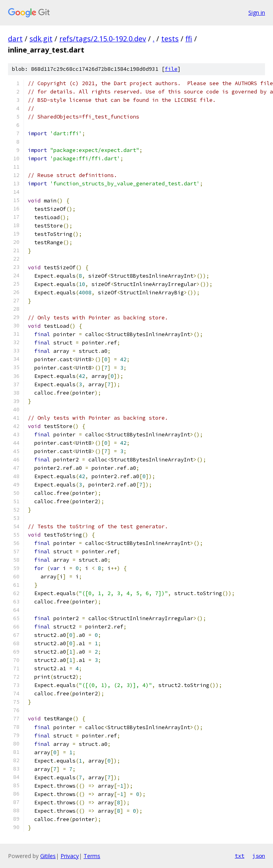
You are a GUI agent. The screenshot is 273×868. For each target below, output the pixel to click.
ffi (189, 39)
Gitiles (48, 856)
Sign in (257, 13)
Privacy (70, 856)
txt (240, 856)
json (259, 856)
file (171, 69)
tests (170, 39)
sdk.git (41, 39)
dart (15, 39)
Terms (92, 856)
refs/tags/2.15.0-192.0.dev (103, 39)
